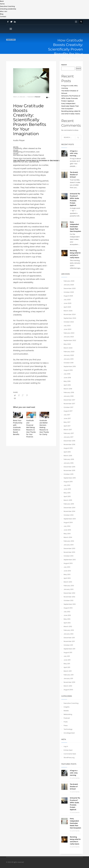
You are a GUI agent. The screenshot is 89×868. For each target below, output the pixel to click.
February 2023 (69, 333)
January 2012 (68, 634)
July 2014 (67, 526)
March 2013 (68, 582)
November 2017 (69, 404)
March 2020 (68, 348)
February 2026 (69, 281)
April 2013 (67, 578)
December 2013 (69, 548)
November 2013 (69, 552)
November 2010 (69, 682)
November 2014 (69, 511)
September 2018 (70, 366)
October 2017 (68, 407)
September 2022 (70, 340)
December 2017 (69, 400)
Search (64, 65)
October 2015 (68, 474)
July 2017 (67, 415)
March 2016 (68, 456)
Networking (68, 714)
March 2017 (68, 430)
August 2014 (68, 522)
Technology (68, 729)
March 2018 (68, 389)
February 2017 (69, 433)
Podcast (38, 97)
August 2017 (68, 411)
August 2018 (68, 370)
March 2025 (68, 311)
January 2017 (68, 437)
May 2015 (67, 493)
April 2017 (67, 426)
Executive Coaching (71, 703)
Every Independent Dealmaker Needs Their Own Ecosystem (70, 106)
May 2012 (67, 619)
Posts (66, 722)
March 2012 (68, 626)
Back (2, 1)
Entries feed (68, 750)
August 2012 (68, 608)
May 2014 (67, 534)
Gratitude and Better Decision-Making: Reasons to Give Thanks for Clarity (44, 427)
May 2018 (67, 381)
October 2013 (68, 556)
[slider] (40, 160)
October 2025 (69, 292)
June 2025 (67, 303)
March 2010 (68, 686)
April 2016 (67, 452)
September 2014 (70, 519)
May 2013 (67, 574)
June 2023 (67, 329)
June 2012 (67, 615)
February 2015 (69, 504)
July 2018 (67, 374)
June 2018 (67, 378)
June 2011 (67, 660)
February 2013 (69, 586)
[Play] (13, 144)
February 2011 (69, 675)
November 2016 (69, 444)
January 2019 (69, 359)
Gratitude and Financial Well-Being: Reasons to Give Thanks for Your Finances (31, 429)
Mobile (66, 711)
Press (66, 726)
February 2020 (69, 352)
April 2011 (67, 667)
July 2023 (67, 326)
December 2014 (69, 508)
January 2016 (69, 463)
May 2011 (67, 664)
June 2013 (67, 571)
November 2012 (69, 597)
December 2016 (69, 441)
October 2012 (68, 600)
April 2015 (67, 496)
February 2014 (69, 541)
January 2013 (68, 589)
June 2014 (67, 530)
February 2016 (69, 459)
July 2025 (67, 300)
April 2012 (67, 623)
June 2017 (67, 418)
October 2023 (69, 322)
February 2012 (69, 630)
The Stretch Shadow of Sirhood (74, 175)
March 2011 (68, 671)
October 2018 (68, 363)
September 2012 (70, 604)
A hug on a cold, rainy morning (74, 153)
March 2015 (68, 500)
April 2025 (67, 307)
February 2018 (69, 392)
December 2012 (69, 593)
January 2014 (69, 545)
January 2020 (69, 355)
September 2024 (70, 318)
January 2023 (69, 337)
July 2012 (67, 612)
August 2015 (68, 482)
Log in (66, 746)
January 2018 (69, 396)
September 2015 (70, 478)
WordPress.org (69, 758)
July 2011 (67, 656)
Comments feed (70, 754)
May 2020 (67, 344)
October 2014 (68, 515)
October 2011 (68, 645)
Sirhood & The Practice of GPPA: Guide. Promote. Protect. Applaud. (71, 98)
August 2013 (68, 563)
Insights (67, 707)
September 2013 (70, 560)
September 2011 (69, 649)
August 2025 (68, 296)
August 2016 (68, 448)
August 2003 (68, 690)
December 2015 (69, 467)
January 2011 (68, 678)
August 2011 (68, 652)
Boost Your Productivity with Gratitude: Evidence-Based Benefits (18, 427)
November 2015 (69, 470)
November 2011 (69, 641)
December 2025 (70, 288)
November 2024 (70, 314)
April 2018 (67, 385)
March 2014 (68, 537)
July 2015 (67, 485)
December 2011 (69, 638)
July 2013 (67, 567)
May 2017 (67, 422)
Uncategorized (69, 733)
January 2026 (69, 285)
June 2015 (67, 489)
